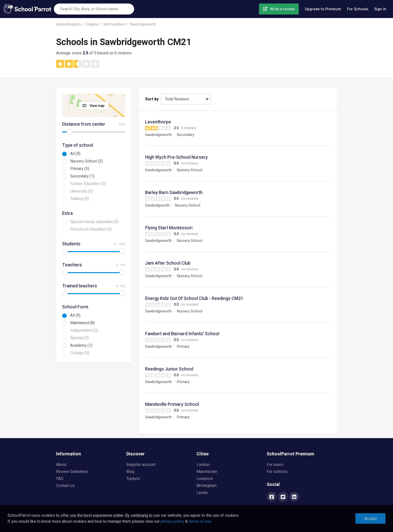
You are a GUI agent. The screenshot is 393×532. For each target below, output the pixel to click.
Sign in (380, 9)
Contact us (65, 486)
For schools (277, 472)
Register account (141, 465)
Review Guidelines (72, 472)
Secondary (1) (82, 176)
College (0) (80, 353)
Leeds (202, 493)
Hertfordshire (114, 24)
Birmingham (207, 486)
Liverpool (205, 479)
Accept (371, 519)
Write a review (282, 9)
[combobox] (94, 9)
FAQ (60, 479)
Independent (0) (84, 330)
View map (97, 106)
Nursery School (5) (86, 161)
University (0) (82, 191)
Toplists (133, 479)
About (61, 465)
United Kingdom (69, 24)
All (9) (75, 154)
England (92, 24)
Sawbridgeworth (143, 24)
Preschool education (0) (91, 229)
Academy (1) (81, 345)
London (203, 465)
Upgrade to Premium (323, 9)
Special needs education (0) (94, 222)
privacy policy (172, 521)
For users (275, 465)
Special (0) (79, 338)
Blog (130, 472)
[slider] (69, 132)
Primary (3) (80, 169)
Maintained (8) (82, 323)
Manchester (207, 472)
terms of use (200, 521)
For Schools (358, 9)
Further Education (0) (88, 184)
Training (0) (80, 199)
